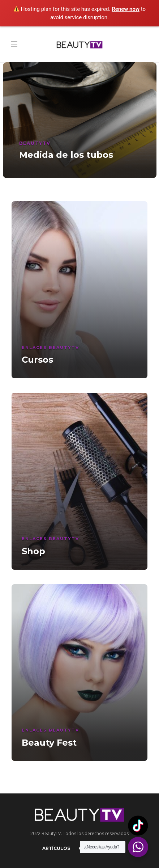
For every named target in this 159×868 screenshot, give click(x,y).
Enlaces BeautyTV (50, 347)
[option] (80, 120)
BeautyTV (35, 143)
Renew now (126, 9)
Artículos (56, 848)
